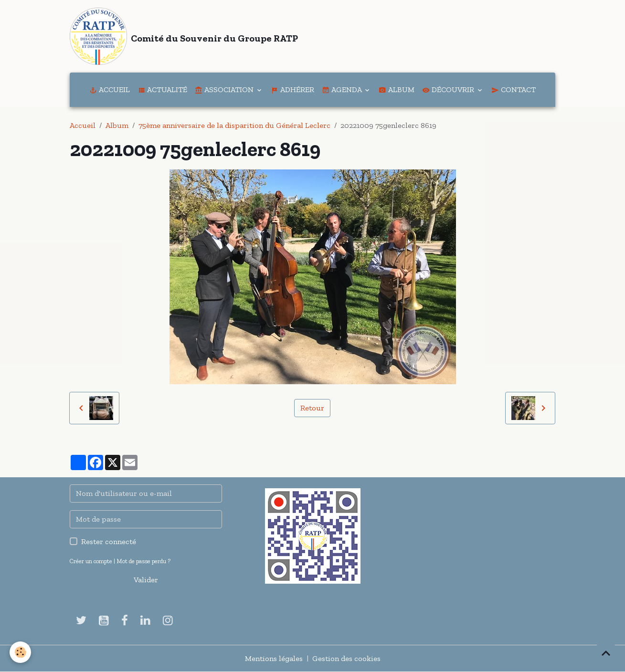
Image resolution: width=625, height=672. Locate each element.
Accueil (110, 89)
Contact (514, 89)
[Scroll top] (606, 653)
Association (225, 89)
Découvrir (449, 89)
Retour (312, 408)
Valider (146, 580)
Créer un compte (91, 561)
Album (397, 89)
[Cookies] (20, 652)
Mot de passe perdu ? (143, 561)
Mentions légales (274, 658)
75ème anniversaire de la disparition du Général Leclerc (234, 125)
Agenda (343, 89)
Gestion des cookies (346, 658)
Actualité (162, 89)
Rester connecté (109, 541)
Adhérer (292, 89)
